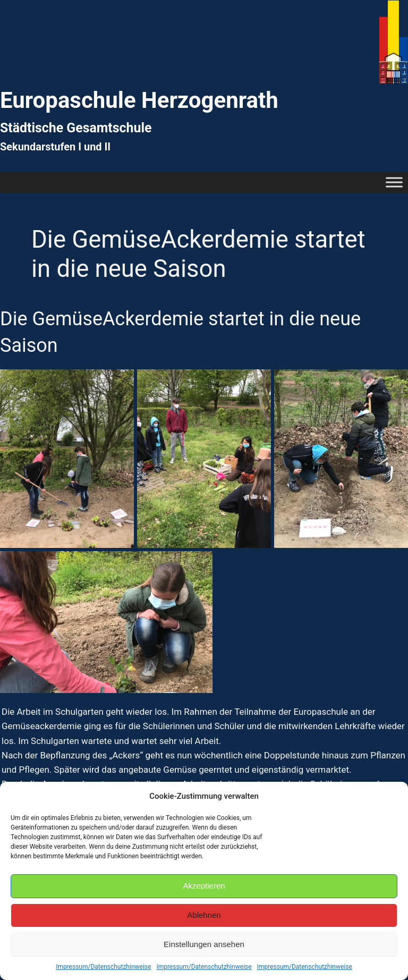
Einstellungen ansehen (204, 944)
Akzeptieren (204, 886)
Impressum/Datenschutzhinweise (103, 967)
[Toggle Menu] (394, 182)
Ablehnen (204, 915)
